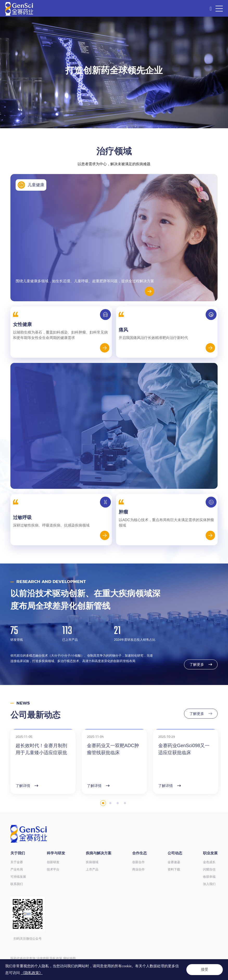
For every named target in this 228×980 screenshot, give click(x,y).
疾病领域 (92, 862)
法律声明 (43, 958)
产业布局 (17, 869)
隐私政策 (56, 958)
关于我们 (18, 853)
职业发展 (210, 853)
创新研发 (53, 862)
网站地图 (69, 958)
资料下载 (174, 869)
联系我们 (17, 884)
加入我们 (209, 884)
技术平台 (53, 869)
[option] (114, 72)
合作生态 (140, 853)
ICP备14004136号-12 (112, 964)
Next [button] (218, 777)
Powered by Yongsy (35, 969)
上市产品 (92, 869)
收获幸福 (209, 877)
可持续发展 (18, 877)
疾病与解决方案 (99, 853)
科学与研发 (56, 853)
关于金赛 (17, 862)
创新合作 (138, 862)
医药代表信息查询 (23, 958)
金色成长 (209, 862)
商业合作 (138, 869)
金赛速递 (174, 862)
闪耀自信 (209, 869)
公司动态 (175, 853)
